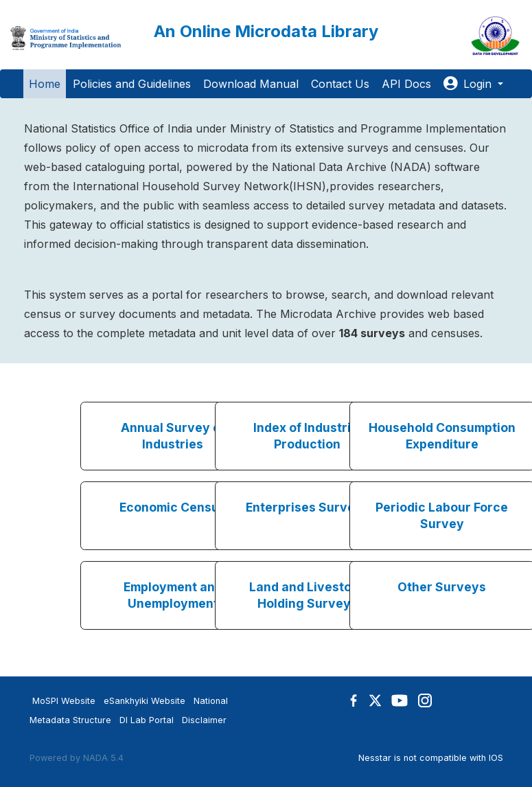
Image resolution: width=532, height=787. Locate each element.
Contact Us (340, 84)
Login (469, 84)
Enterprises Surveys (308, 507)
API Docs (406, 84)
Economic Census (173, 507)
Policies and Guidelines (132, 84)
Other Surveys (442, 587)
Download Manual (251, 84)
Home (45, 84)
